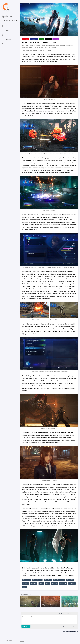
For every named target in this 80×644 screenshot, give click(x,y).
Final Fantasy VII (37, 580)
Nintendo (26, 39)
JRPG (41, 583)
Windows (48, 39)
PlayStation (34, 39)
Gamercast (5, 13)
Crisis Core (48, 580)
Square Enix (70, 580)
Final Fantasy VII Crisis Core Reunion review (39, 42)
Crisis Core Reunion (59, 580)
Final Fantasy (26, 580)
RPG (47, 583)
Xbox (41, 39)
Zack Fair (25, 583)
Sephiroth (34, 583)
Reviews (56, 39)
